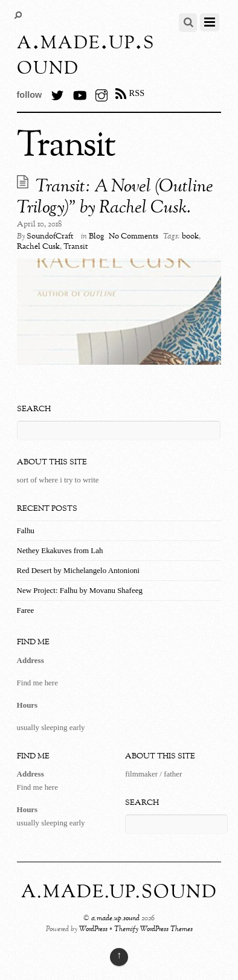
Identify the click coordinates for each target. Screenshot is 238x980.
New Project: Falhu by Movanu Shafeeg (80, 590)
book (190, 237)
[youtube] (79, 93)
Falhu (26, 530)
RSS (137, 93)
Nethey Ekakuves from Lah (60, 550)
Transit (76, 247)
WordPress (93, 930)
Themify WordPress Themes (153, 930)
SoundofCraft (50, 237)
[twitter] (57, 93)
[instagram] (101, 93)
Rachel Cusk (38, 247)
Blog (96, 237)
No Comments (133, 237)
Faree (26, 610)
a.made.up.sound (115, 919)
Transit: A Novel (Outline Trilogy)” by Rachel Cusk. (115, 198)
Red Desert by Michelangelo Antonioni (79, 570)
